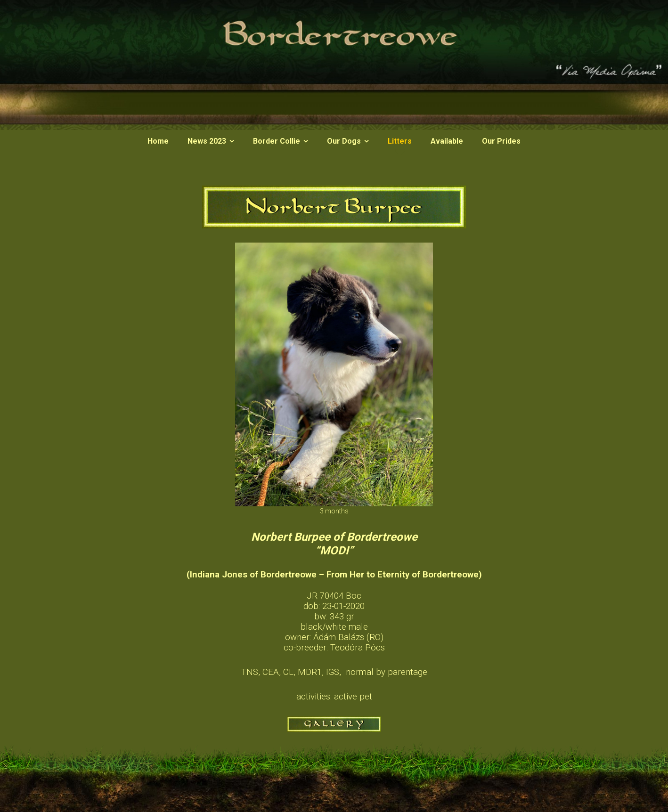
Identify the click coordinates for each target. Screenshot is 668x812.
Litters (400, 141)
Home (158, 141)
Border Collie (277, 141)
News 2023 (207, 141)
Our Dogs (344, 141)
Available (447, 141)
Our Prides (501, 141)
